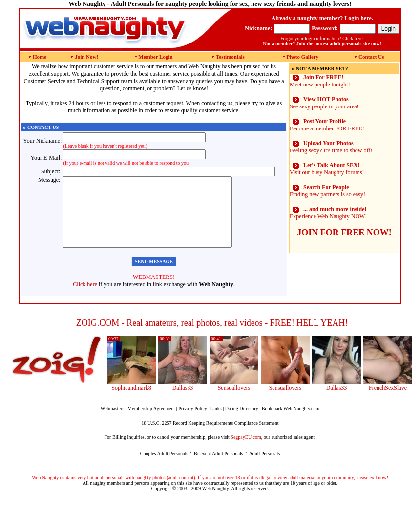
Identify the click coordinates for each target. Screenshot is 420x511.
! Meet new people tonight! (320, 81)
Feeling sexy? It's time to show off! (331, 147)
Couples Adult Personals (164, 468)
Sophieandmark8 (131, 403)
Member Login (155, 57)
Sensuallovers (234, 403)
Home (40, 57)
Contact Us (371, 57)
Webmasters (113, 423)
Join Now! (86, 57)
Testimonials (230, 57)
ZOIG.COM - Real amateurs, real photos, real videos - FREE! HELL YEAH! (212, 338)
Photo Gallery (302, 57)
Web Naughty (216, 503)
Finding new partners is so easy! (327, 191)
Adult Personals (265, 468)
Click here (85, 299)
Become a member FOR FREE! (327, 125)
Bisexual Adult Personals (219, 468)
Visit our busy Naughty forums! (327, 169)
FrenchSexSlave (388, 403)
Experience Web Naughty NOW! (328, 213)
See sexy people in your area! (324, 103)
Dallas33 (183, 403)
